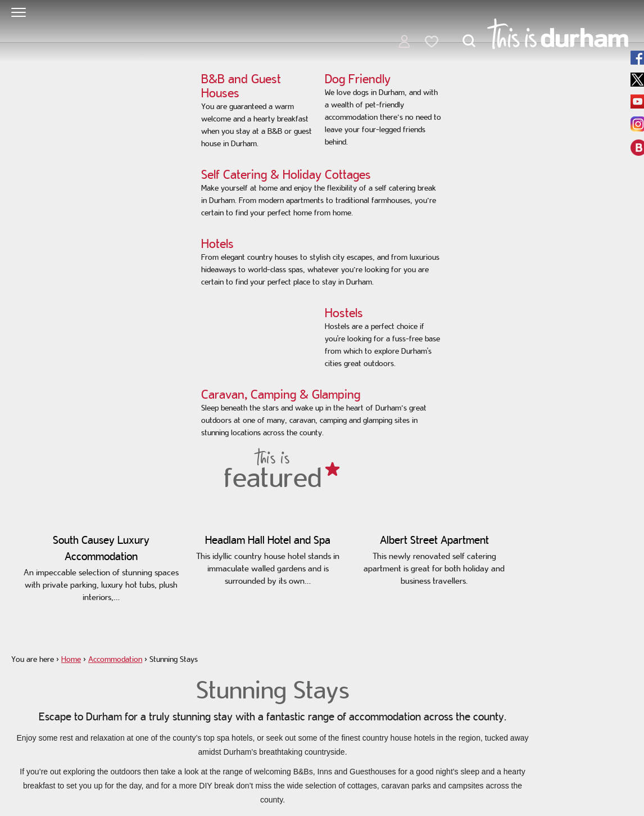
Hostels (344, 313)
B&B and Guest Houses (241, 86)
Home (71, 659)
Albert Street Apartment (434, 540)
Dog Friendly (358, 79)
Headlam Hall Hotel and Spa (268, 540)
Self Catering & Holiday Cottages (286, 174)
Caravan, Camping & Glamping (281, 394)
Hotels (217, 244)
